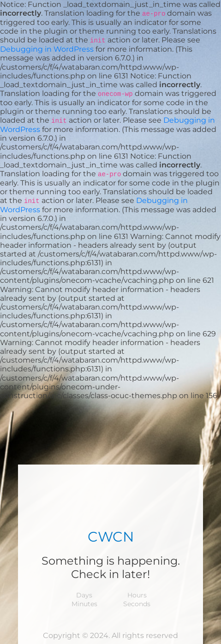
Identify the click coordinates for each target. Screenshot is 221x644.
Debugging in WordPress (47, 49)
